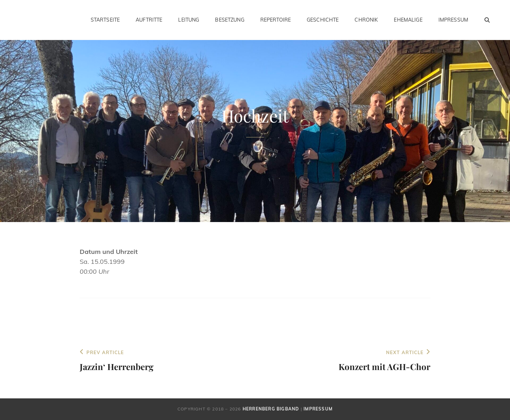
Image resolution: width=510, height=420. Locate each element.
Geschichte (323, 20)
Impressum (453, 20)
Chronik (366, 20)
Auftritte (149, 20)
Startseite (105, 20)
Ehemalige (408, 20)
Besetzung (229, 20)
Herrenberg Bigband (271, 409)
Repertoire (276, 20)
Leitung (189, 20)
